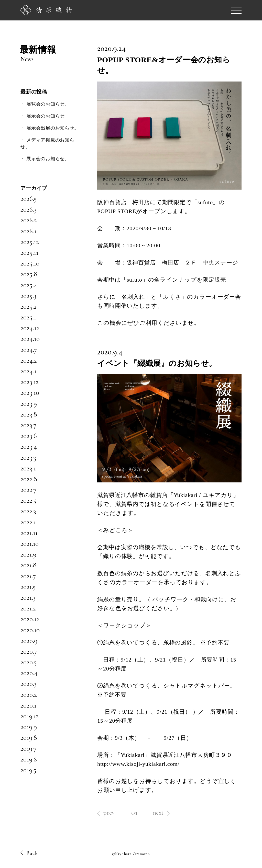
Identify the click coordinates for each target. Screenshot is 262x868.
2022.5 (28, 500)
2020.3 (29, 684)
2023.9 (29, 403)
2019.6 (29, 759)
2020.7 (29, 651)
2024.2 (29, 360)
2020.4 (29, 673)
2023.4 (29, 446)
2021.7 (28, 576)
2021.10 (30, 543)
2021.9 (28, 554)
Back (29, 853)
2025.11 (29, 252)
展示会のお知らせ (46, 116)
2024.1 (28, 371)
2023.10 (30, 392)
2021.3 (28, 597)
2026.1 (28, 231)
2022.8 (29, 479)
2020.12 (30, 619)
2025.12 (30, 242)
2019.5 (28, 770)
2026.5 (29, 199)
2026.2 (29, 220)
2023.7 (28, 425)
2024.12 (30, 328)
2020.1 (28, 705)
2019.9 (29, 727)
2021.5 (28, 587)
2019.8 (29, 737)
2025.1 (28, 317)
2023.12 (30, 382)
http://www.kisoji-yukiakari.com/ (138, 764)
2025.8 (29, 274)
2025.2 (29, 306)
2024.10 (30, 339)
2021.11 (29, 533)
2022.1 (28, 522)
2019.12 (30, 716)
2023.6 (29, 436)
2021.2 (28, 608)
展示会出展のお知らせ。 (53, 128)
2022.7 (28, 490)
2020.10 (30, 630)
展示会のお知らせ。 (48, 159)
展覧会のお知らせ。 (48, 104)
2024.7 (29, 350)
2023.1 (28, 468)
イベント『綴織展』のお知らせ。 (157, 363)
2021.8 (29, 565)
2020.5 (29, 662)
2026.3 (29, 209)
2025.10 (30, 263)
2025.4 (29, 285)
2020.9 (29, 641)
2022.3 (28, 511)
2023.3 (28, 457)
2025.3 (28, 296)
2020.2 (29, 695)
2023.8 (29, 414)
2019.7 (28, 748)
